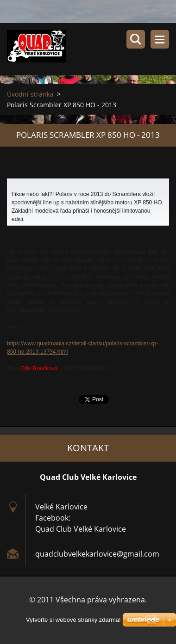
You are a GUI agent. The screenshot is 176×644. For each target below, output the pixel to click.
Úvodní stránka (30, 94)
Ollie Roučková (39, 368)
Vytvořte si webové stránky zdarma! (73, 620)
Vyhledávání (136, 39)
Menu (160, 39)
